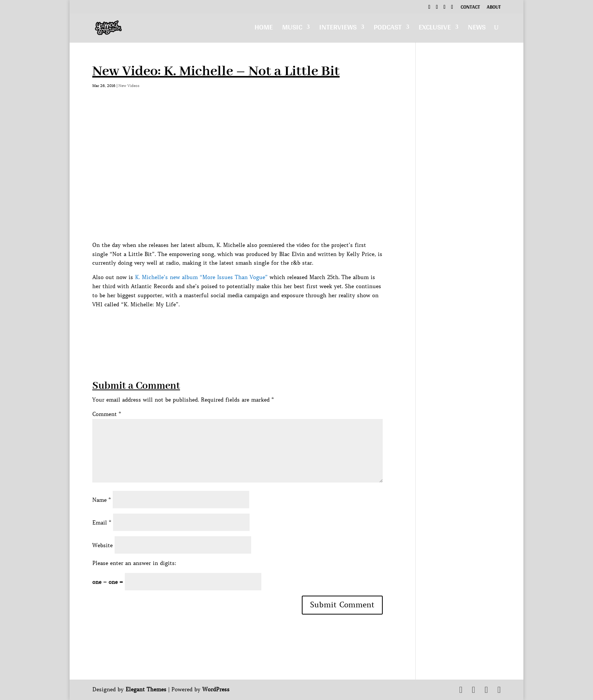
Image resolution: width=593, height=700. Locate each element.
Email (102, 523)
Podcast (388, 29)
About (494, 8)
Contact (470, 8)
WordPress (216, 689)
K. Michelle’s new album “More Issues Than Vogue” (201, 277)
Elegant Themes (146, 689)
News (477, 29)
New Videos (129, 86)
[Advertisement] (230, 326)
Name (102, 500)
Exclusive (435, 29)
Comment (107, 414)
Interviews (338, 29)
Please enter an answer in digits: (134, 563)
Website (102, 545)
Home (264, 29)
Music (292, 29)
